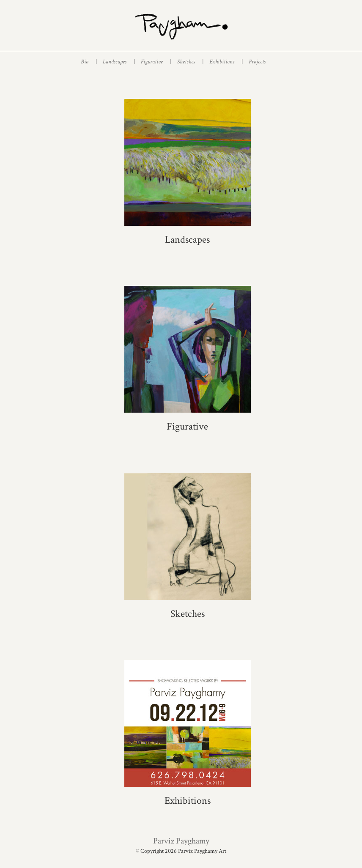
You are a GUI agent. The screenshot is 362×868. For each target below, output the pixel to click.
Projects (257, 62)
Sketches (190, 62)
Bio (89, 62)
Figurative (156, 62)
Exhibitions (226, 62)
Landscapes (119, 62)
